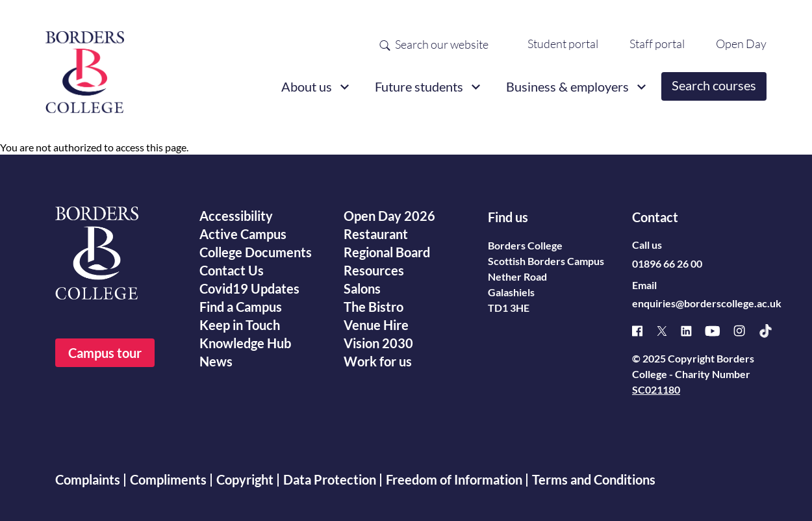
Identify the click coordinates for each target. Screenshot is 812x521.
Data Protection (330, 479)
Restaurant (376, 234)
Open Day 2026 (389, 216)
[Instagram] (746, 331)
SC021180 (656, 389)
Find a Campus (241, 307)
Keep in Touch (240, 325)
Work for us (378, 361)
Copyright (245, 479)
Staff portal (657, 44)
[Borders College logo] (85, 67)
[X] (668, 331)
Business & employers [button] (567, 86)
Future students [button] (419, 86)
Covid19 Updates (249, 288)
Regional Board (387, 252)
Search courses (714, 85)
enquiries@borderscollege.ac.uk (707, 303)
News (216, 361)
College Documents (256, 252)
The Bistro (374, 307)
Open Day (741, 44)
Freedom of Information (454, 479)
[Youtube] (719, 331)
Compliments (168, 479)
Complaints (88, 479)
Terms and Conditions (594, 479)
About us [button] (307, 86)
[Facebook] (644, 331)
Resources (374, 270)
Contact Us (232, 270)
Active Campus (243, 234)
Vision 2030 (378, 343)
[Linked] (693, 331)
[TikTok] (772, 331)
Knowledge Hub (245, 343)
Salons (362, 288)
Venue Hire (376, 325)
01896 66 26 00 (667, 263)
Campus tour (105, 353)
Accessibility (236, 216)
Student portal (563, 44)
